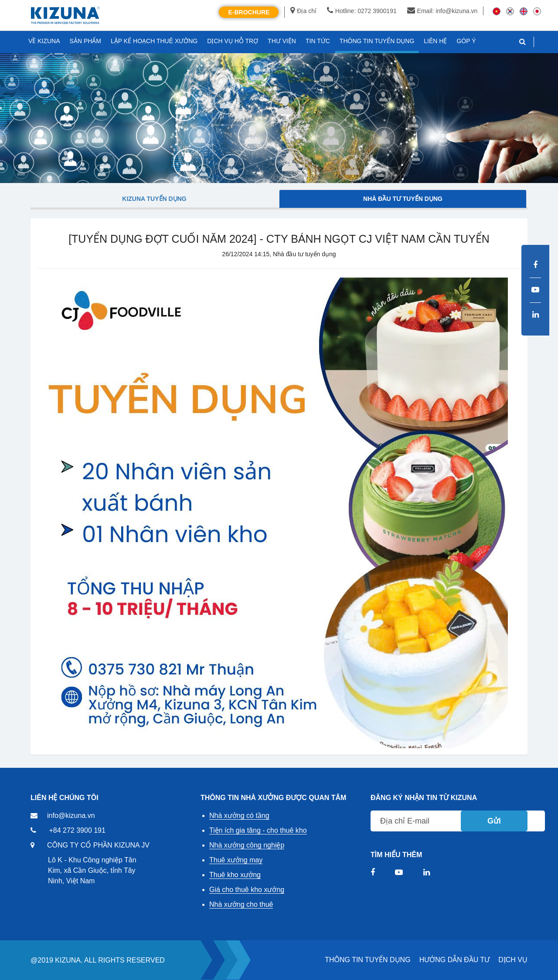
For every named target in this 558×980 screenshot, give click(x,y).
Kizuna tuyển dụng (154, 199)
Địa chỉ (303, 11)
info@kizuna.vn (71, 816)
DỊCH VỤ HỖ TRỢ (233, 41)
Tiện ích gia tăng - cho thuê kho (258, 830)
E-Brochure (249, 12)
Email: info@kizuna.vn (442, 11)
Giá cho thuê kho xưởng (247, 890)
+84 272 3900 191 (77, 830)
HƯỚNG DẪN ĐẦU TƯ (455, 960)
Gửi (494, 821)
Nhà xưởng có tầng (239, 816)
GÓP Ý (466, 41)
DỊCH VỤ (513, 960)
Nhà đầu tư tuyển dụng (403, 199)
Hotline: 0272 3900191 (362, 11)
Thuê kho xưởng (235, 875)
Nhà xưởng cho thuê (241, 904)
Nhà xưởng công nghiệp (247, 845)
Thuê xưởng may (236, 860)
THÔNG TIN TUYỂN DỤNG (367, 960)
